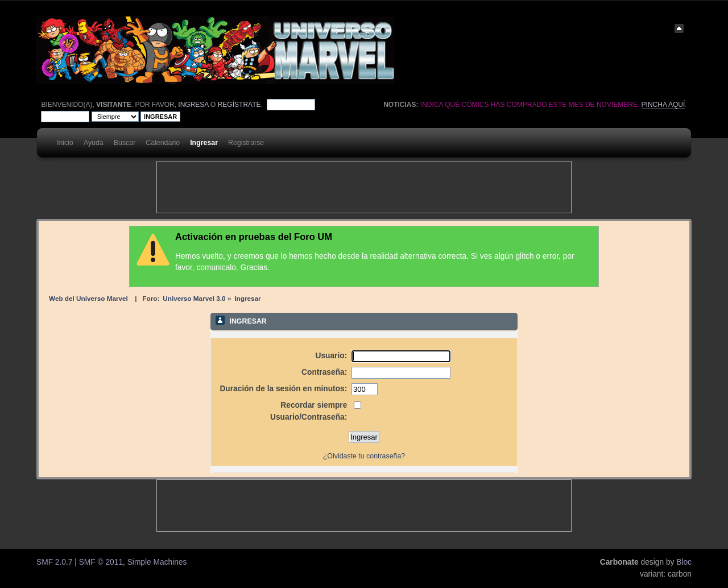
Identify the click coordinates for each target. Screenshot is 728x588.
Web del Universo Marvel (88, 298)
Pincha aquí (663, 105)
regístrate (239, 105)
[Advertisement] (364, 187)
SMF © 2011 (101, 562)
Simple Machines (157, 562)
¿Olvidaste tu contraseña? (364, 456)
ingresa (193, 105)
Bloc (684, 562)
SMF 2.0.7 (54, 562)
